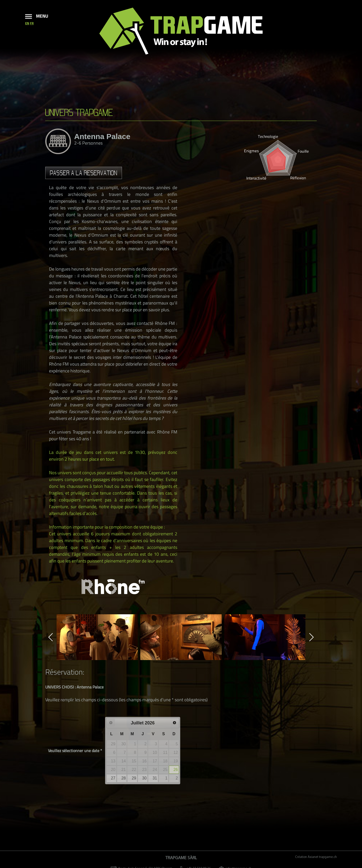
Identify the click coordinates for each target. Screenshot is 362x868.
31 (155, 778)
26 (176, 770)
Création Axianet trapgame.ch (316, 857)
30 (145, 778)
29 (134, 778)
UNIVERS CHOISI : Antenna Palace (74, 687)
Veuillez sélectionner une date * (75, 751)
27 (113, 778)
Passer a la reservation (84, 173)
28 (124, 778)
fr (32, 23)
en (27, 23)
